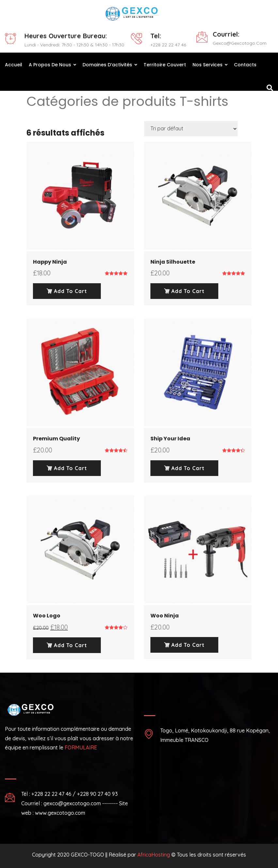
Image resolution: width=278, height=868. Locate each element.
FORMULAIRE (81, 747)
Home (33, 116)
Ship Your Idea (170, 439)
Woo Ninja (165, 616)
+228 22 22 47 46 (168, 45)
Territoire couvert (165, 65)
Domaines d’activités (107, 65)
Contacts (245, 65)
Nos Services (208, 65)
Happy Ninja (50, 262)
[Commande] (191, 129)
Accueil (14, 65)
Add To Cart (67, 291)
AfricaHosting (154, 855)
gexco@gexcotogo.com (240, 43)
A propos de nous (50, 65)
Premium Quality (56, 439)
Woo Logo (47, 616)
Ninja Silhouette (173, 262)
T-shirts (57, 116)
